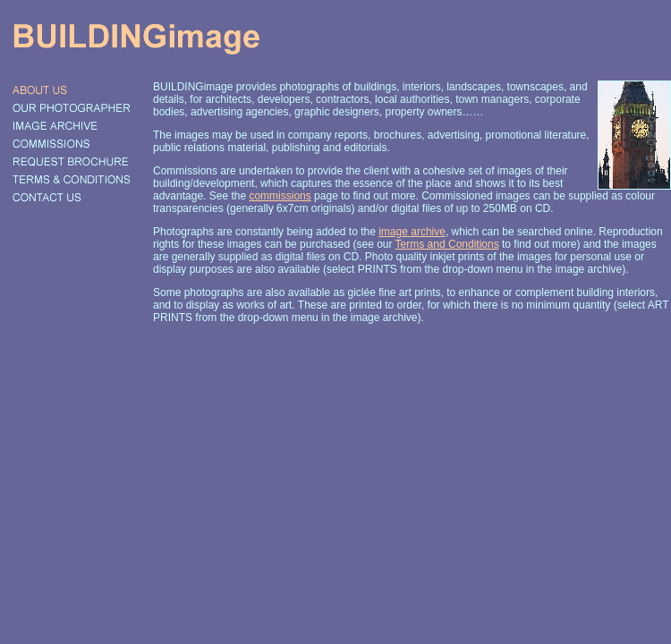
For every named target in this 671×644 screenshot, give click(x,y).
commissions (280, 196)
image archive (412, 232)
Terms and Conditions (447, 244)
